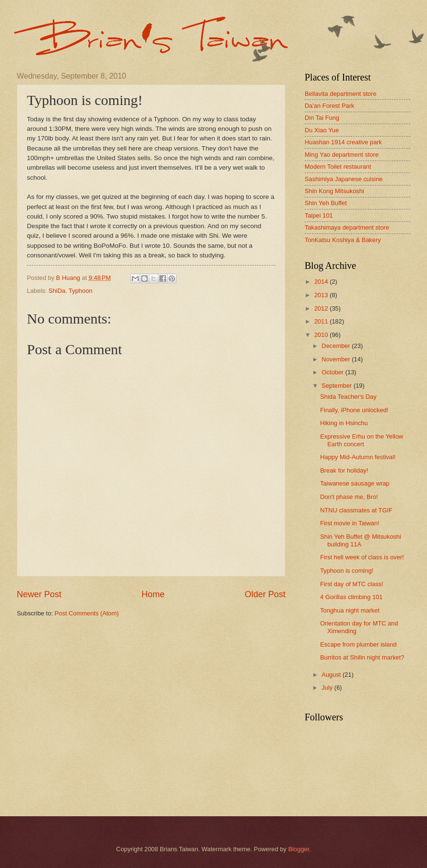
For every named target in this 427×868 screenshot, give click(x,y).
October (333, 372)
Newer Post (39, 594)
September (338, 386)
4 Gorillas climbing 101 (351, 597)
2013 (322, 295)
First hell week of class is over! (362, 557)
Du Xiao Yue (322, 130)
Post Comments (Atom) (87, 613)
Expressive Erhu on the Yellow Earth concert (362, 440)
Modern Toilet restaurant (338, 167)
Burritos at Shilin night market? (362, 657)
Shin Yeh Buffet (326, 203)
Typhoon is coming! (347, 571)
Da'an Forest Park (329, 106)
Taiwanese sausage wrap (355, 483)
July (328, 688)
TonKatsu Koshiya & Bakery (343, 240)
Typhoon (80, 291)
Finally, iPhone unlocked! (354, 410)
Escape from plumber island (358, 644)
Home (153, 594)
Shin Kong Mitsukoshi (334, 191)
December (337, 346)
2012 (322, 308)
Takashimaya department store (347, 227)
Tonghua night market (350, 610)
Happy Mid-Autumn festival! (358, 457)
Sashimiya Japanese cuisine (344, 179)
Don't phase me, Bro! (349, 497)
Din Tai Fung (322, 118)
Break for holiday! (344, 470)
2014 (322, 282)
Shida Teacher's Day (348, 397)
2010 (322, 335)
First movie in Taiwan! (350, 523)
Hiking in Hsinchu (344, 423)
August (332, 675)
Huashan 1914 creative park (343, 142)
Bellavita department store (341, 94)
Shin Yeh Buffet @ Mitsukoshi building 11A (361, 540)
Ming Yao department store (342, 155)
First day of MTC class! (352, 584)
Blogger (299, 849)
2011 (322, 321)
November (337, 359)
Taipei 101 (319, 215)
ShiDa (57, 291)
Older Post (265, 594)
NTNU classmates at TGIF (356, 510)
